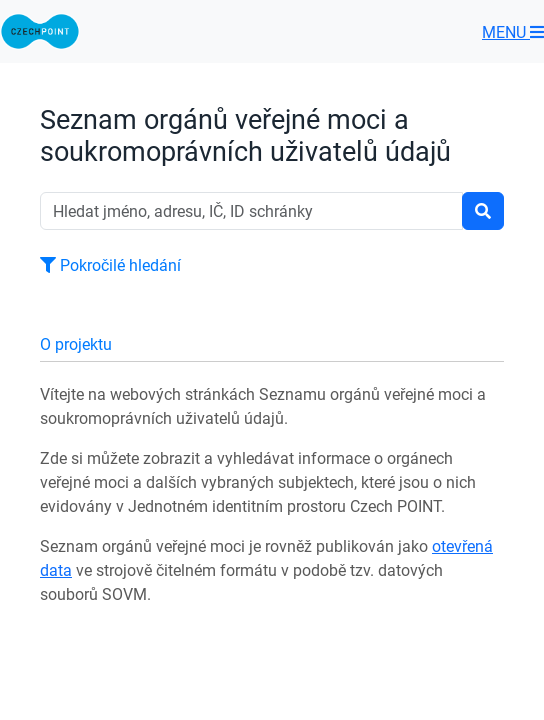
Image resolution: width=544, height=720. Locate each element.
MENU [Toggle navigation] (513, 32)
